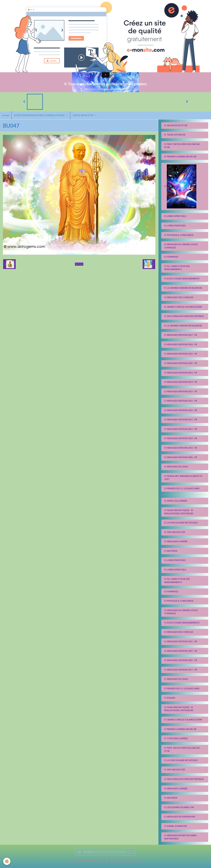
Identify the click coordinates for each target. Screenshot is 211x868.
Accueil (6, 115)
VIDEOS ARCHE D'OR (83, 115)
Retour (79, 264)
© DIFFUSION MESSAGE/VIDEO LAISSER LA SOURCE (39, 115)
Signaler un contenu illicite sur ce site (125, 861)
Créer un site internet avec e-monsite (87, 861)
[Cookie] (7, 861)
